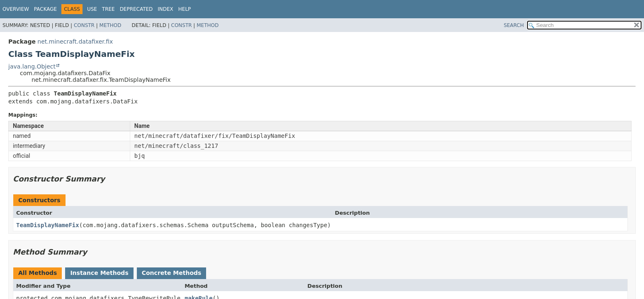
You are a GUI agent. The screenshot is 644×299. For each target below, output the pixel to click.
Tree (108, 9)
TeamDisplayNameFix (48, 225)
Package (45, 9)
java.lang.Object (32, 66)
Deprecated (136, 9)
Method (111, 25)
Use (92, 9)
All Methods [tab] (38, 273)
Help (185, 9)
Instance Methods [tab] (99, 273)
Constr (84, 25)
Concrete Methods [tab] (172, 273)
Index (165, 9)
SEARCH (514, 25)
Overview (16, 9)
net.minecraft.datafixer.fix (75, 42)
